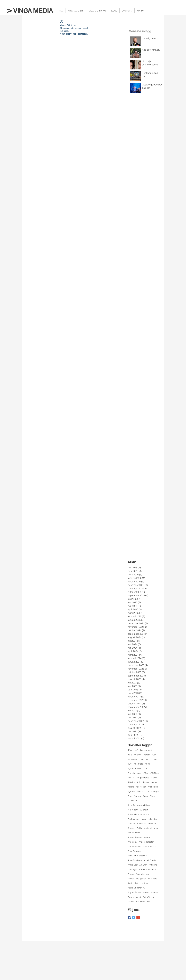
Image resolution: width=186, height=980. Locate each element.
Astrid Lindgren (142, 883)
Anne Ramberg (135, 860)
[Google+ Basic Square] (138, 917)
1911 (142, 759)
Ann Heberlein (134, 846)
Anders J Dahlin (135, 828)
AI (134, 778)
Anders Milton (134, 833)
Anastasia (142, 824)
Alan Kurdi (142, 791)
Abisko (131, 787)
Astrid (130, 883)
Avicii (139, 897)
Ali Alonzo (132, 801)
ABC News (154, 773)
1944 (130, 764)
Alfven (153, 796)
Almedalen (145, 814)
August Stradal (135, 892)
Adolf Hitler (141, 787)
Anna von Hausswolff (137, 856)
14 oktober (133, 759)
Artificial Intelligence (137, 879)
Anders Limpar (151, 828)
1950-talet (139, 764)
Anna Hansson (149, 846)
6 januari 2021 (134, 768)
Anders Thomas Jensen (139, 837)
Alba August (154, 791)
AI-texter (154, 778)
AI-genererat (143, 778)
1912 (148, 759)
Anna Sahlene (134, 851)
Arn (148, 874)
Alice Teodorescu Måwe (139, 805)
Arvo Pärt (152, 879)
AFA (130, 778)
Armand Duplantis (136, 874)
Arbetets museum (147, 869)
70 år (145, 768)
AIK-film (131, 782)
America (132, 824)
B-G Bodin (141, 902)
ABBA (145, 773)
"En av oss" (133, 750)
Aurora (146, 892)
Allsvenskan (133, 814)
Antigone (153, 865)
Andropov (132, 842)
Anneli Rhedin (150, 860)
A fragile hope (134, 773)
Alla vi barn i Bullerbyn (138, 810)
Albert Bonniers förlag (138, 796)
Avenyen (155, 892)
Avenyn (131, 897)
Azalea (131, 902)
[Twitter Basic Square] (134, 917)
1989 (147, 764)
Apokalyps (133, 869)
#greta (147, 755)
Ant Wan (143, 865)
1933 (155, 759)
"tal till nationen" (135, 755)
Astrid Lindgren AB (137, 888)
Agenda (131, 791)
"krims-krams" (146, 750)
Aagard (155, 782)
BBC (149, 902)
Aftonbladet (153, 787)
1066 (154, 755)
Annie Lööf (133, 865)
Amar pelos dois (150, 819)
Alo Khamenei (134, 819)
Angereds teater (146, 842)
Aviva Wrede (149, 897)
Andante (152, 824)
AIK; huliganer (143, 782)
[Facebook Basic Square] (129, 917)
